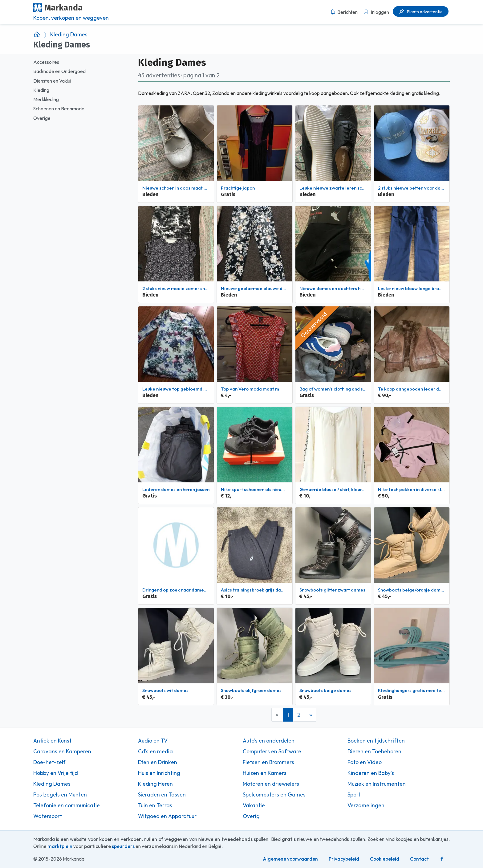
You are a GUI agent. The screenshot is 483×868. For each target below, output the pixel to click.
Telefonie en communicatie (67, 805)
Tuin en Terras (155, 805)
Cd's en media (155, 751)
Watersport (48, 816)
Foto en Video (365, 762)
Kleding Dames (69, 35)
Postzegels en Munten (60, 795)
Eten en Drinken (158, 762)
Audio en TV (153, 741)
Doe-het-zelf (49, 762)
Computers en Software (272, 751)
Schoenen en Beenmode (59, 109)
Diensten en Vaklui (52, 81)
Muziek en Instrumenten (377, 784)
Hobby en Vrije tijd (56, 773)
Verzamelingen (366, 805)
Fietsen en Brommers (268, 762)
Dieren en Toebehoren (374, 751)
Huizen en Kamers (265, 773)
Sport (354, 795)
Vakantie (254, 805)
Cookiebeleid (385, 859)
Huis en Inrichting (159, 773)
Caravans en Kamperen (62, 751)
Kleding (41, 90)
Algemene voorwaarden (290, 859)
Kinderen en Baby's (371, 773)
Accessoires (46, 62)
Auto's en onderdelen (269, 741)
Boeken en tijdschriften (376, 741)
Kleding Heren (155, 784)
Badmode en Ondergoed (59, 71)
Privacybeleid (344, 859)
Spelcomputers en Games (274, 795)
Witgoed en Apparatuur (167, 816)
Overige (42, 118)
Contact (419, 859)
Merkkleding (46, 99)
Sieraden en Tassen (162, 795)
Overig (251, 816)
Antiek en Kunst (52, 741)
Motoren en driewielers (271, 784)
